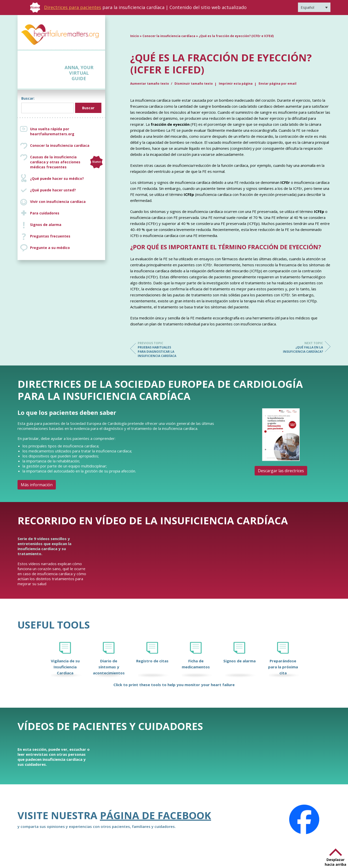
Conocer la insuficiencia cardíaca (60, 145)
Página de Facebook (155, 815)
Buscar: (28, 98)
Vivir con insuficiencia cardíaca (58, 202)
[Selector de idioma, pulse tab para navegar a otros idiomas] (314, 7)
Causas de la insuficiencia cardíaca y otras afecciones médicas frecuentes (66, 162)
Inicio (135, 36)
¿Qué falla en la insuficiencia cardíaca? (303, 347)
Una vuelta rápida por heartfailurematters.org (52, 131)
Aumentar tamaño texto (150, 84)
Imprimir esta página (236, 84)
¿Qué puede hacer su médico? (57, 178)
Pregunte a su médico (50, 248)
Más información (37, 485)
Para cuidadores (45, 213)
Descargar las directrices (281, 471)
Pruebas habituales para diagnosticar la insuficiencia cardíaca (158, 349)
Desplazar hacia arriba (335, 862)
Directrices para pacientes (73, 7)
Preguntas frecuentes (50, 236)
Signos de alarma (46, 225)
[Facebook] (304, 819)
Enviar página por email (278, 84)
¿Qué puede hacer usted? (53, 190)
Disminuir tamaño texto (194, 84)
